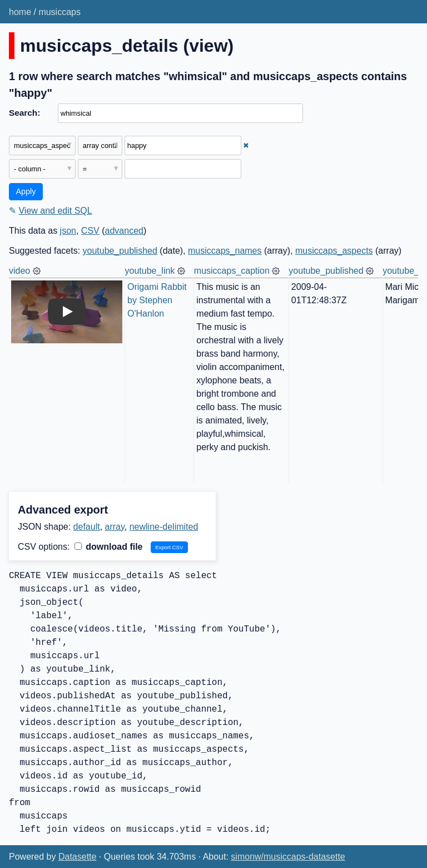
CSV (90, 231)
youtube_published (120, 251)
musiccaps (59, 12)
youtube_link (150, 271)
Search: (24, 113)
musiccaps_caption (232, 271)
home (20, 12)
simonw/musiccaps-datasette (288, 857)
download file (109, 547)
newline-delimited (164, 527)
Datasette (77, 857)
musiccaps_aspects (334, 251)
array (115, 527)
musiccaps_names (225, 251)
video (19, 271)
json (68, 231)
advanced (124, 231)
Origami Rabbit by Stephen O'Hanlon (158, 300)
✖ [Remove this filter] (246, 146)
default (87, 527)
